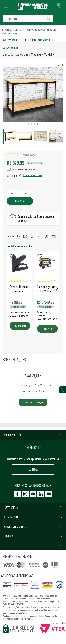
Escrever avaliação (33, 402)
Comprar (20, 201)
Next (57, 288)
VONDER (15, 48)
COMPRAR (21, 326)
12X (19, 175)
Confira (33, 469)
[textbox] (28, 19)
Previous (9, 288)
